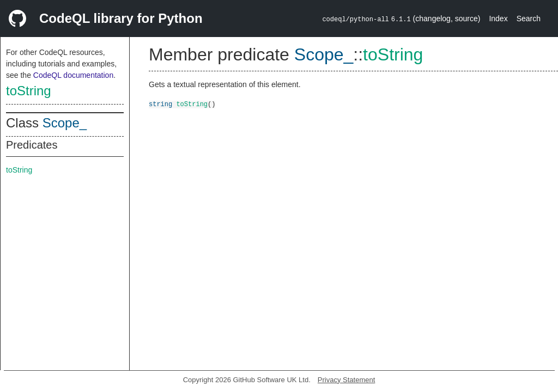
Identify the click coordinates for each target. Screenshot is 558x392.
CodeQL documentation (73, 75)
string (160, 104)
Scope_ (65, 123)
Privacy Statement (347, 380)
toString (29, 91)
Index (498, 19)
